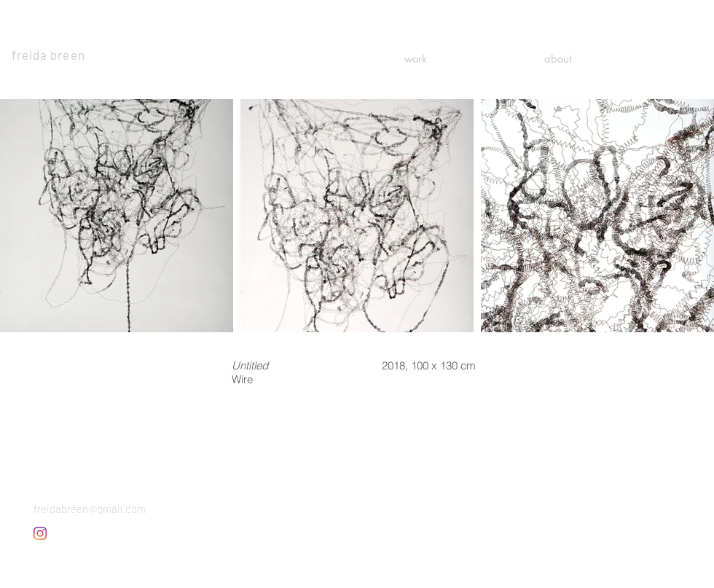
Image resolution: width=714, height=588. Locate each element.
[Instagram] (40, 533)
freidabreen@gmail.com (90, 509)
